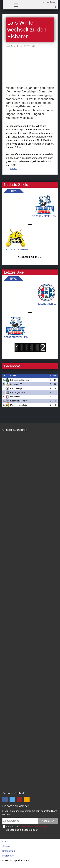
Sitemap (7, 846)
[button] (16, 5)
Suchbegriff (55, 7)
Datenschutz (9, 851)
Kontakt (6, 841)
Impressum (8, 856)
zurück (13, 168)
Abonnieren (48, 821)
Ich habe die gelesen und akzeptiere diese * (27, 828)
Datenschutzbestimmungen (34, 826)
